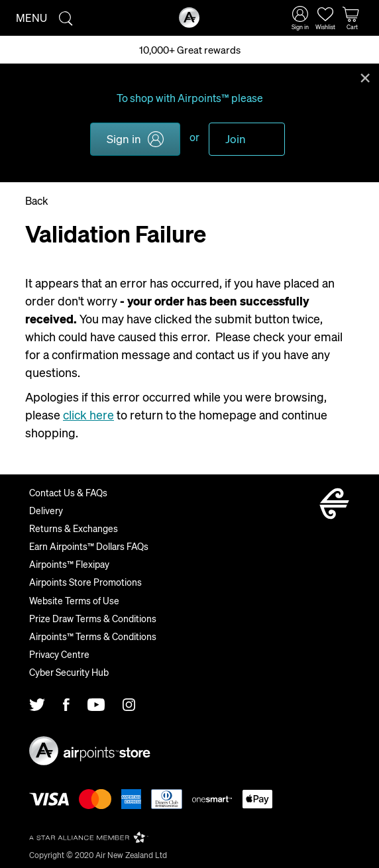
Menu (31, 18)
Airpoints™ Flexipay (69, 564)
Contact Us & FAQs (68, 492)
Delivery (46, 510)
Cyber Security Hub (69, 672)
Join (236, 138)
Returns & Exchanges (74, 528)
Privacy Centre (59, 654)
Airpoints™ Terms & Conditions (93, 636)
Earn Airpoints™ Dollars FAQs (89, 546)
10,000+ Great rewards (190, 50)
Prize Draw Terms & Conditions (93, 618)
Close (365, 77)
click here (88, 414)
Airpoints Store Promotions (85, 582)
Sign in (124, 138)
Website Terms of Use (74, 600)
